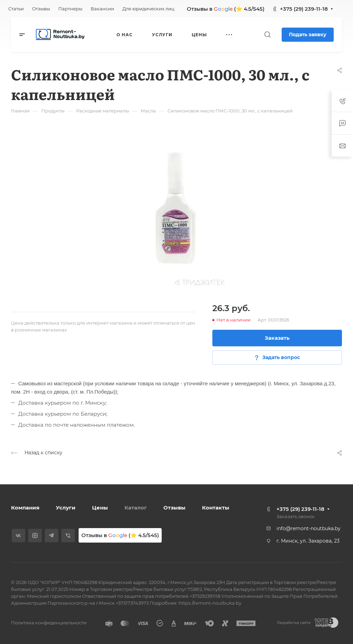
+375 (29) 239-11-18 (304, 9)
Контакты (216, 508)
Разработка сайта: (294, 623)
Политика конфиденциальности (49, 623)
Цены (100, 508)
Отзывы (174, 508)
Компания (25, 508)
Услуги (66, 508)
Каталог (136, 508)
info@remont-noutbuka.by (309, 528)
